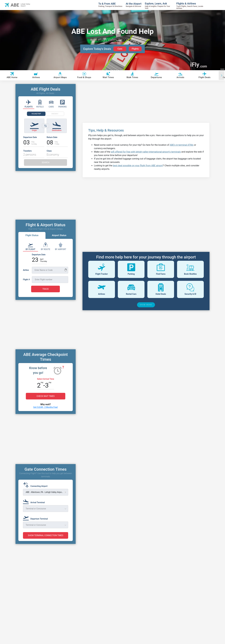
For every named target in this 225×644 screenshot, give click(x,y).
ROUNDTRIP (36, 114)
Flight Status (32, 235)
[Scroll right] (222, 75)
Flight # (26, 280)
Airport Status (59, 235)
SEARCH (46, 162)
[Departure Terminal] (36, 517)
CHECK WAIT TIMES (46, 396)
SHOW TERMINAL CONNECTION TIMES (45, 535)
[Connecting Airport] (36, 485)
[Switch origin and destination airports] (45, 126)
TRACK (45, 289)
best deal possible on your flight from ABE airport (138, 166)
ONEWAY (55, 114)
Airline (26, 270)
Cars (120, 49)
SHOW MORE (146, 305)
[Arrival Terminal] (35, 501)
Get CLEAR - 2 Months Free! (46, 407)
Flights (135, 49)
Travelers (27, 151)
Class (49, 151)
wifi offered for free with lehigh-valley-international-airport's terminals (146, 152)
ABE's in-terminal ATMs (182, 145)
